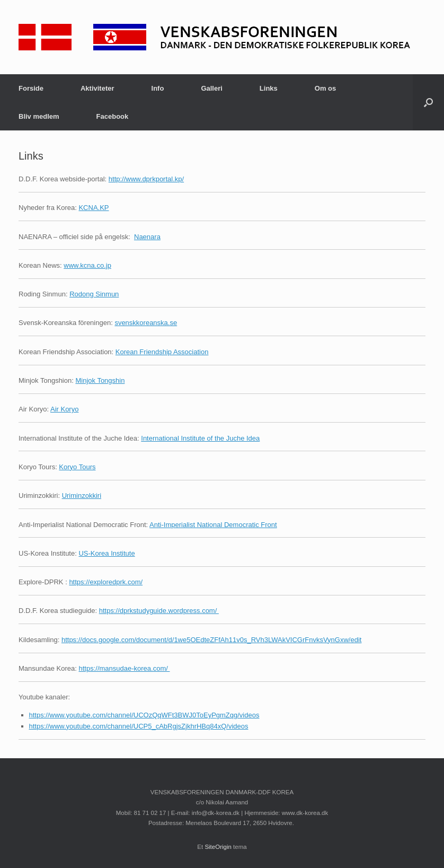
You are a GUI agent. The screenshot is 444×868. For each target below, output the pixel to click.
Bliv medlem (39, 116)
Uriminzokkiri (82, 496)
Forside (31, 88)
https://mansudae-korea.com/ (124, 668)
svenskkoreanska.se (146, 323)
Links (269, 88)
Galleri (211, 88)
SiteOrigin (218, 847)
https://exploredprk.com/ (106, 582)
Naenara (147, 237)
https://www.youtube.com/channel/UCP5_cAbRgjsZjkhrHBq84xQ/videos (139, 726)
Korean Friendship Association (162, 352)
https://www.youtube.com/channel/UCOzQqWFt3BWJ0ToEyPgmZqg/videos (144, 715)
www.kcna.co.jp (87, 265)
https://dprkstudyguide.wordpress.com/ (159, 611)
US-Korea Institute (106, 553)
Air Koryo (64, 409)
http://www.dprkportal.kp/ (146, 179)
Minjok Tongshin (100, 380)
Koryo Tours (77, 467)
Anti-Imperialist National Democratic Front (213, 525)
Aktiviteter (97, 88)
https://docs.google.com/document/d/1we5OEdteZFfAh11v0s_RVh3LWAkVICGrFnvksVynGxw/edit (211, 640)
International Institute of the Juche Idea (200, 438)
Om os (325, 88)
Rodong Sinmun (94, 294)
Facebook (113, 116)
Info (158, 88)
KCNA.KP (94, 208)
